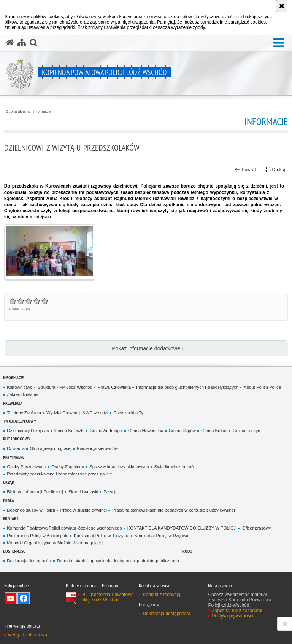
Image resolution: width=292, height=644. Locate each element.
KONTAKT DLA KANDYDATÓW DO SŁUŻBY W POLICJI (182, 528)
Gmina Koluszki (69, 431)
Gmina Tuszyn (247, 431)
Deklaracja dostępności (29, 561)
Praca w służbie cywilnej (84, 510)
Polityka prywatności (232, 616)
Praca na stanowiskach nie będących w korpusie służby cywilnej (174, 510)
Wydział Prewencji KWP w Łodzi (77, 413)
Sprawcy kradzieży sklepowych (119, 467)
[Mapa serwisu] (22, 43)
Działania (16, 448)
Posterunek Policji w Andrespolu (38, 536)
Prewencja (13, 403)
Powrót (245, 170)
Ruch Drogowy (17, 439)
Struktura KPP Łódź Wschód (65, 387)
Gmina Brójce (214, 431)
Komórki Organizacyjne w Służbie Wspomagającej (55, 543)
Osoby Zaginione (68, 467)
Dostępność (14, 551)
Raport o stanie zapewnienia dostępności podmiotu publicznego (118, 561)
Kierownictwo (20, 387)
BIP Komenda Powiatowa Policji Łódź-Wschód (106, 597)
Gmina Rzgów (182, 431)
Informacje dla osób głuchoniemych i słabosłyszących (187, 387)
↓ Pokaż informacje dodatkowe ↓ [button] (146, 348)
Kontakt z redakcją (161, 595)
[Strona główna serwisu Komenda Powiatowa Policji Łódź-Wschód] (10, 43)
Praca (9, 500)
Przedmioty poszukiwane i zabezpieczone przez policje (60, 474)
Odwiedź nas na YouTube (11, 598)
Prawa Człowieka (114, 387)
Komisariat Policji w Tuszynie (102, 536)
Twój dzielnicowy (20, 421)
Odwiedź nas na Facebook (24, 598)
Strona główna (18, 111)
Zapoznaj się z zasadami (237, 611)
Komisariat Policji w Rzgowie (162, 536)
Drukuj (275, 170)
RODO (187, 551)
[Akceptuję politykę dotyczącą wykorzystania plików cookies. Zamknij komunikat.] (282, 6)
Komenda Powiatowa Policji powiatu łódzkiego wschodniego (64, 528)
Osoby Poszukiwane (26, 467)
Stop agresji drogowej (51, 448)
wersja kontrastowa (28, 635)
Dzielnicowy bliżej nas (28, 431)
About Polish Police (262, 387)
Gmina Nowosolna (146, 431)
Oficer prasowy (257, 528)
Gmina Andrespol (106, 431)
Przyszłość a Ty (129, 413)
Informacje (42, 111)
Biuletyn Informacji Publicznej (35, 492)
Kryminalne (14, 457)
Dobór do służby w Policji (31, 510)
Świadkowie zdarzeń (174, 467)
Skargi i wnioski (83, 492)
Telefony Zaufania (24, 413)
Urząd (9, 482)
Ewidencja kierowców (97, 448)
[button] (279, 43)
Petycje (110, 492)
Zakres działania (23, 394)
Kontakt (11, 518)
